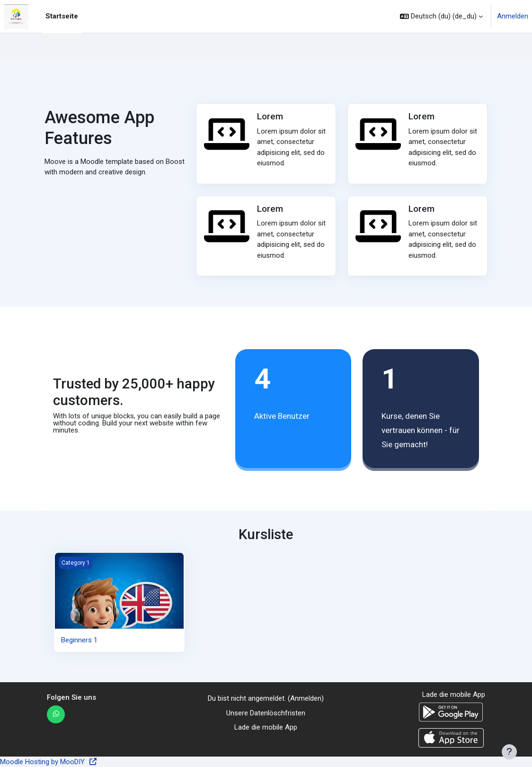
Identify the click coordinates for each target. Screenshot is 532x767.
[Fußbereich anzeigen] (509, 752)
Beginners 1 (79, 640)
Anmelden (513, 16)
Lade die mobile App (266, 727)
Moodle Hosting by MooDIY (49, 762)
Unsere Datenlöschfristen (266, 713)
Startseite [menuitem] (62, 16)
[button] (441, 16)
